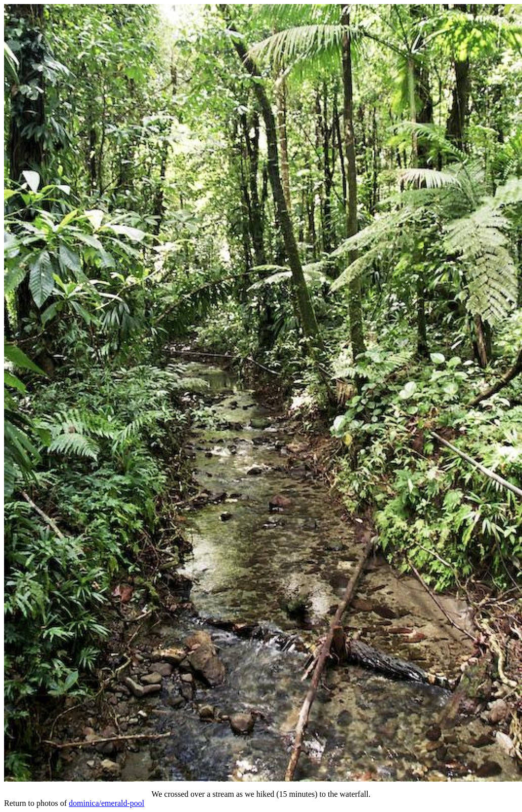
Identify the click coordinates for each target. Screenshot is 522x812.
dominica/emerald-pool (106, 803)
